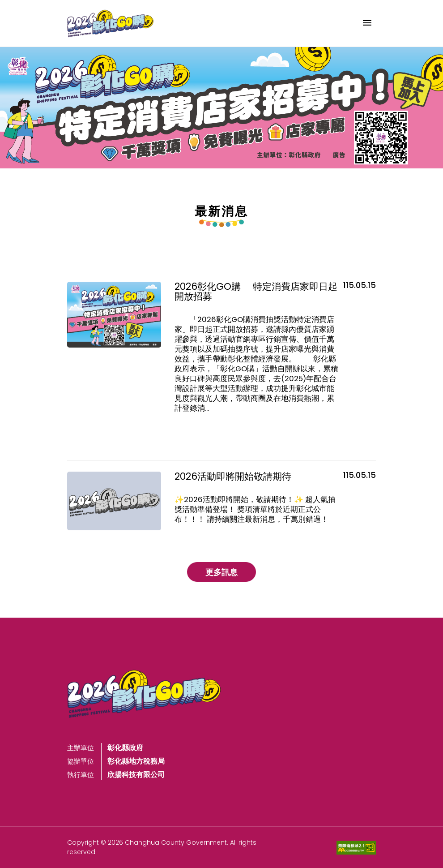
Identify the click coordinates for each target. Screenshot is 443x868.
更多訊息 (221, 572)
